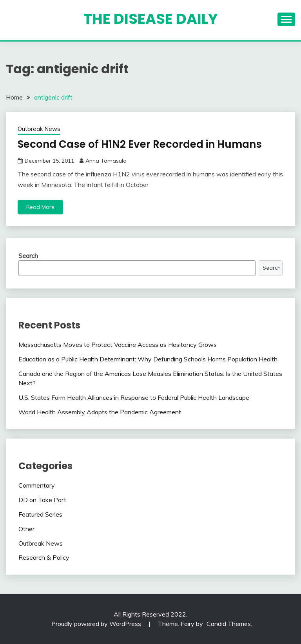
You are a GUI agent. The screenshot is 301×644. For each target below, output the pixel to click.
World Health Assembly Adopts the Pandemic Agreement (100, 412)
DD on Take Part (42, 500)
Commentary (37, 485)
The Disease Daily (151, 19)
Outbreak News (39, 129)
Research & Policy (44, 557)
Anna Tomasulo (106, 161)
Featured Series (40, 514)
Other (26, 529)
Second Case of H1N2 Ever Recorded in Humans (140, 144)
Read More (40, 207)
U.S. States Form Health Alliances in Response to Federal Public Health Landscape (134, 397)
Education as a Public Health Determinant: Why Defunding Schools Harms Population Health (148, 359)
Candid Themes (229, 624)
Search (28, 256)
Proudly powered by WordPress (97, 624)
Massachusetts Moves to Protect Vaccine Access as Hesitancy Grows (118, 345)
